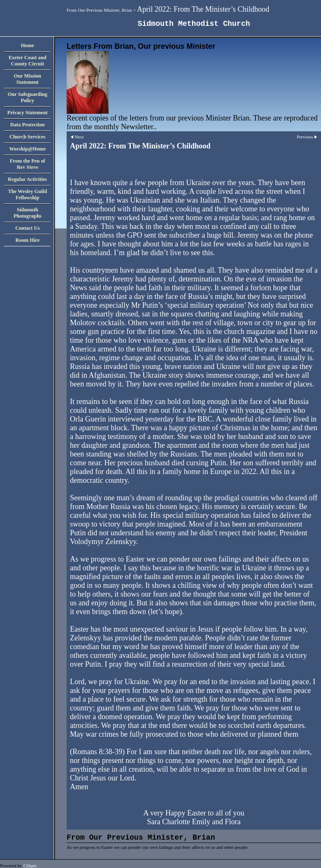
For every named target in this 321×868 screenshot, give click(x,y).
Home (27, 45)
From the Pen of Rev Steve (28, 164)
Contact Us (27, 228)
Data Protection (28, 125)
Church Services (27, 137)
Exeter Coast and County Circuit (28, 61)
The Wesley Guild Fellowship (27, 194)
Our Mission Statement (27, 79)
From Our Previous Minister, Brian (99, 10)
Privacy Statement (28, 113)
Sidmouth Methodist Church (194, 24)
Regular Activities (27, 179)
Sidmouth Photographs (27, 213)
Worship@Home (27, 149)
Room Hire (27, 240)
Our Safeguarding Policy (27, 97)
